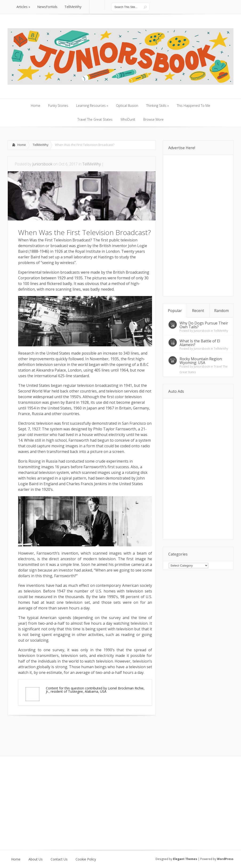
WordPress (225, 859)
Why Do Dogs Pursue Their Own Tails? (204, 325)
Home (22, 145)
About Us (36, 859)
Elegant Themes (185, 859)
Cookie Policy (86, 859)
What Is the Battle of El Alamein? (200, 343)
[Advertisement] (63, 729)
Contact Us (59, 859)
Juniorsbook (42, 164)
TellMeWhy (41, 145)
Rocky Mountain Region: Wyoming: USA (201, 361)
